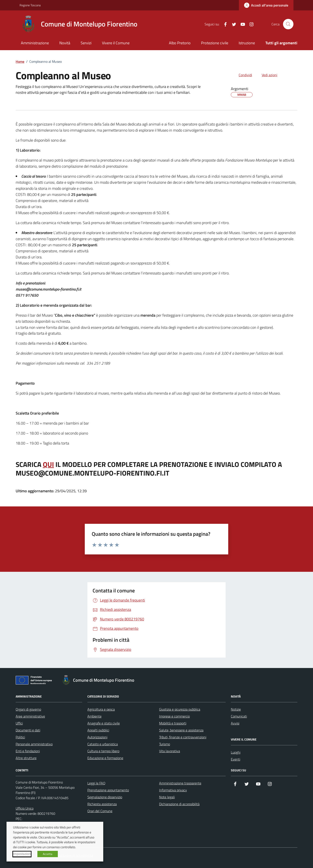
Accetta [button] (48, 854)
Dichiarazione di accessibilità (179, 804)
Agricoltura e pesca (101, 709)
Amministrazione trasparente (180, 783)
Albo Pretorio (180, 43)
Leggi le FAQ (96, 783)
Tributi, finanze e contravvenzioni (183, 737)
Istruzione (247, 43)
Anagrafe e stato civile (104, 723)
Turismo (165, 744)
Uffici (19, 723)
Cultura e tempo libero (103, 751)
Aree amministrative (30, 716)
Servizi (86, 43)
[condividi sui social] (242, 75)
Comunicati (239, 716)
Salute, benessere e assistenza (181, 730)
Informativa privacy (173, 790)
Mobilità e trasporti (173, 723)
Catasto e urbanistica (103, 744)
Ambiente (94, 716)
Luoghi (236, 752)
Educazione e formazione (105, 758)
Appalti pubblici (98, 730)
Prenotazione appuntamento (108, 790)
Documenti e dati (28, 730)
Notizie (236, 709)
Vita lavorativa (170, 751)
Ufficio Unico (25, 808)
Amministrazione (35, 43)
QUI (48, 465)
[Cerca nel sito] (288, 24)
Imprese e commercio (174, 716)
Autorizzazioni (97, 737)
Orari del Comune (100, 811)
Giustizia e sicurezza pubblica (180, 709)
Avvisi (235, 723)
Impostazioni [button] (22, 854)
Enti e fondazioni (28, 751)
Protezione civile (215, 43)
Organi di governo (28, 709)
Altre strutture (26, 758)
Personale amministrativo (34, 744)
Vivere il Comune (116, 43)
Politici (20, 737)
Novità (65, 43)
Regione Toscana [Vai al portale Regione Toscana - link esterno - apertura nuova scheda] (30, 5)
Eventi (236, 759)
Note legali (167, 797)
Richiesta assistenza (102, 804)
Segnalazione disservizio (105, 797)
